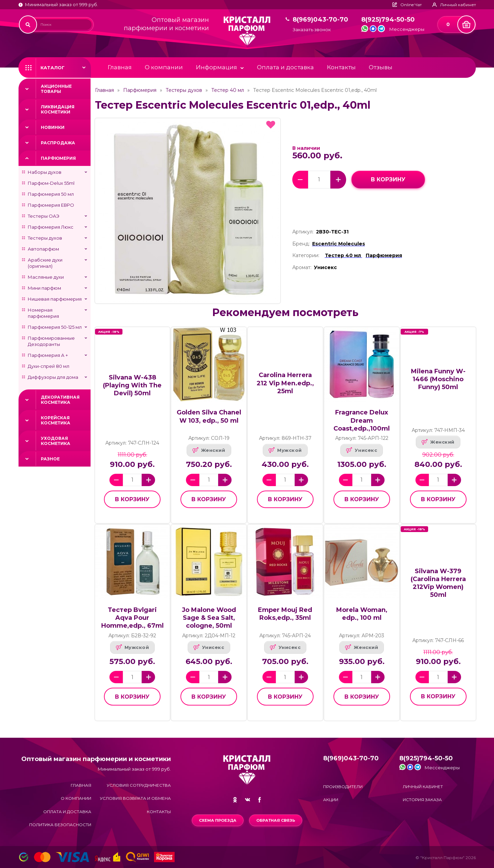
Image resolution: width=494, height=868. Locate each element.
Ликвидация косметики (58, 109)
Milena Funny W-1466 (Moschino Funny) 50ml (438, 379)
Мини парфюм (44, 288)
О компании (164, 67)
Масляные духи (46, 277)
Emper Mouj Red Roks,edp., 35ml (285, 614)
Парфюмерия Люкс (51, 227)
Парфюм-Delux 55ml (51, 183)
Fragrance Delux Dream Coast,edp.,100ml (362, 420)
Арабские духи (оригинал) (45, 263)
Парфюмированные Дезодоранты (51, 341)
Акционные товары (56, 89)
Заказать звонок (312, 30)
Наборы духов (45, 172)
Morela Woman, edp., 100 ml (362, 614)
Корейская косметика (56, 420)
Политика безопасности (60, 825)
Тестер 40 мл (228, 90)
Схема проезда (218, 820)
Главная (120, 67)
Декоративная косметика (60, 400)
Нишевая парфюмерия (55, 299)
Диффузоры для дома (53, 377)
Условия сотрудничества (139, 785)
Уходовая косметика (56, 441)
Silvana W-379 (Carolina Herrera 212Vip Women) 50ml (438, 583)
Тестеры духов (45, 238)
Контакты (341, 67)
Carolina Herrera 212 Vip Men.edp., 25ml (285, 383)
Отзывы (381, 67)
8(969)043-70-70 (320, 20)
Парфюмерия (58, 158)
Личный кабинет (423, 787)
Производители (343, 787)
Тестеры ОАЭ (44, 216)
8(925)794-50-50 (388, 20)
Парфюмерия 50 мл (51, 194)
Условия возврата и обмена (135, 798)
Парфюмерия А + (48, 355)
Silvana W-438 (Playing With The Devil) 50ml (132, 385)
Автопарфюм (43, 249)
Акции (331, 800)
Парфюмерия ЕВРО (51, 205)
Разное (50, 459)
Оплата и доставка (285, 67)
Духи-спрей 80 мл (49, 366)
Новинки (53, 127)
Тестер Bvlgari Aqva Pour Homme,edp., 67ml (132, 618)
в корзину (388, 179)
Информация (216, 67)
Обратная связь (276, 820)
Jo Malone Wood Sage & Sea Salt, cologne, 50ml (209, 618)
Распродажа (58, 143)
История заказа (422, 800)
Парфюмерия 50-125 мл (55, 327)
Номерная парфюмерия (43, 313)
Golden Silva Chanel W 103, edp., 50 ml (209, 416)
